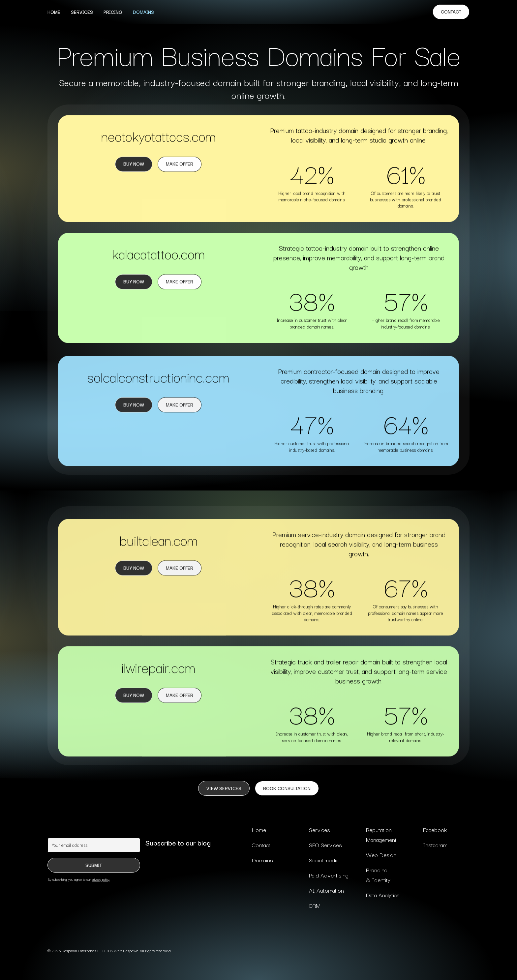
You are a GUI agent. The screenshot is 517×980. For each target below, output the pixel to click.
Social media (324, 860)
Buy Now (134, 164)
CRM (315, 905)
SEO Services (325, 845)
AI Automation (326, 890)
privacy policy (101, 879)
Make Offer (180, 164)
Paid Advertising (329, 875)
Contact (451, 12)
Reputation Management (381, 834)
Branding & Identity (378, 875)
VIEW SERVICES (224, 788)
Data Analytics (383, 895)
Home (54, 12)
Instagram (435, 845)
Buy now (134, 282)
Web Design (381, 855)
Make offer (180, 572)
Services (82, 12)
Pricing (113, 12)
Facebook (435, 830)
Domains (143, 12)
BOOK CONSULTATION (287, 788)
